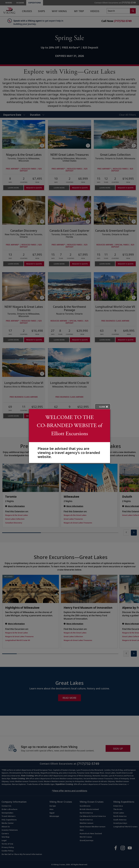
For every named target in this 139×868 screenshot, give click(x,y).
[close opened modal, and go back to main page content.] (103, 407)
